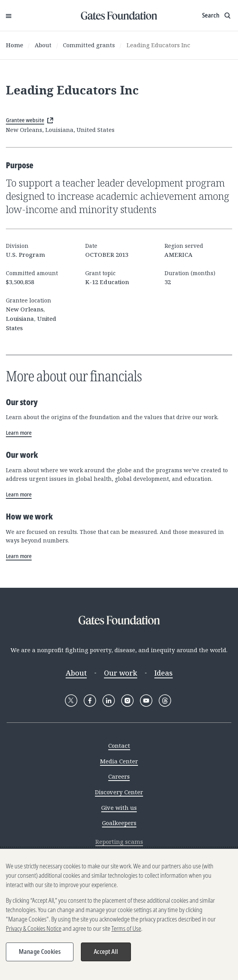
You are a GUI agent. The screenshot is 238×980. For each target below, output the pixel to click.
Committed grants (89, 45)
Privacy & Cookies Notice (34, 928)
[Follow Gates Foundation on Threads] (165, 701)
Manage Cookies (40, 952)
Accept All (106, 952)
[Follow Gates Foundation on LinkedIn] (109, 701)
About (43, 45)
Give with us (119, 807)
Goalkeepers (119, 823)
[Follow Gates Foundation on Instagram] (127, 701)
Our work (121, 673)
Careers (119, 776)
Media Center (119, 761)
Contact (119, 745)
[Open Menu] (9, 16)
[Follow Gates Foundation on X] (71, 701)
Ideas (164, 673)
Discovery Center (119, 792)
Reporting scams (119, 841)
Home (14, 45)
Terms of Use (126, 928)
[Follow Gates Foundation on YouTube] (146, 701)
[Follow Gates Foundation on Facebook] (90, 701)
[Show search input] (217, 16)
